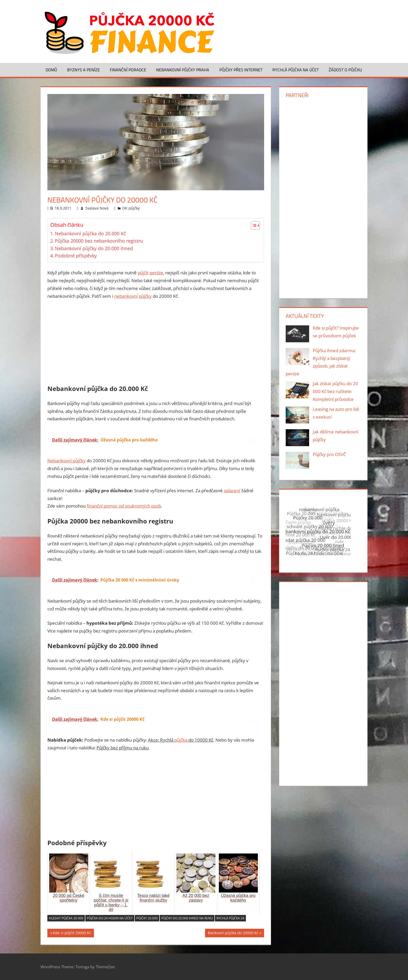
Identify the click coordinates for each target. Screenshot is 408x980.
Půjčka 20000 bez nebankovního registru (99, 241)
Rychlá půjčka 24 (230, 918)
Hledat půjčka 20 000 (66, 918)
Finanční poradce (128, 70)
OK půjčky (131, 208)
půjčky (145, 296)
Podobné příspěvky (76, 256)
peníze (156, 273)
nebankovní (126, 296)
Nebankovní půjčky (66, 461)
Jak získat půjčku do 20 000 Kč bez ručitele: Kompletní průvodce (335, 391)
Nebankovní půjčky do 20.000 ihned (94, 248)
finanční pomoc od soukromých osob (124, 506)
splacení (232, 491)
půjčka (181, 740)
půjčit (143, 273)
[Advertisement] (156, 343)
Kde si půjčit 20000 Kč (72, 934)
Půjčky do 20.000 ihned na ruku (187, 918)
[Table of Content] (255, 225)
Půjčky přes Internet (241, 70)
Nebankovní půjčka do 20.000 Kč (90, 233)
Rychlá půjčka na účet (296, 70)
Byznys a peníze (84, 70)
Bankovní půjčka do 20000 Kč (233, 934)
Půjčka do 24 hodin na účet (110, 918)
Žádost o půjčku (345, 70)
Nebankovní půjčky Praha (183, 70)
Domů (51, 70)
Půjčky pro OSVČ (329, 454)
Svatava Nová (97, 208)
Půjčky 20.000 (147, 918)
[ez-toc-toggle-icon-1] (253, 225)
